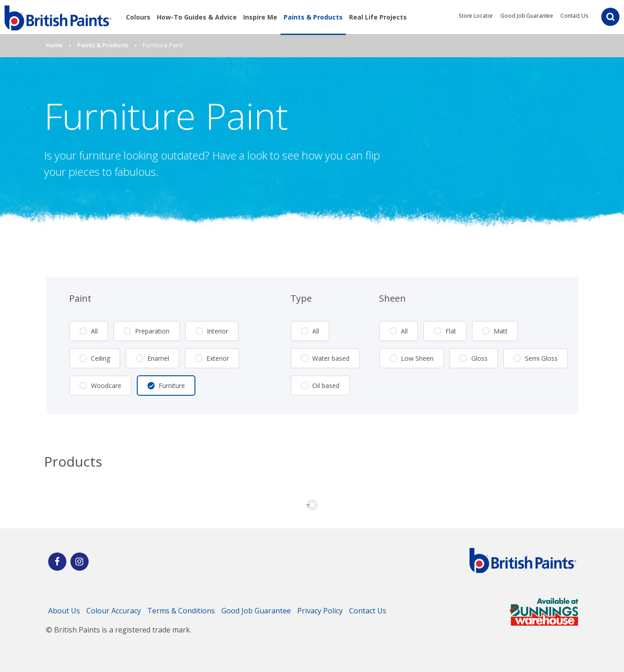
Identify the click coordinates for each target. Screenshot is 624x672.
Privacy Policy (320, 611)
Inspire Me (260, 17)
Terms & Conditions (181, 611)
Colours (138, 17)
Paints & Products (313, 17)
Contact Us (574, 16)
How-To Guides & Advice (197, 17)
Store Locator (476, 16)
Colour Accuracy (114, 611)
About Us (64, 611)
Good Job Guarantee (527, 16)
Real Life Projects (378, 17)
